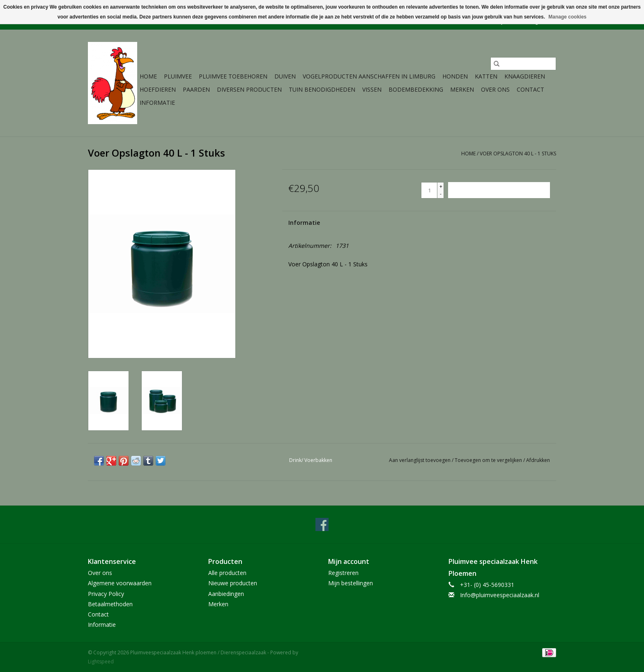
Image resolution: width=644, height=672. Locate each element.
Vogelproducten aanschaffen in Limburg (369, 76)
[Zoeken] (523, 64)
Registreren (343, 573)
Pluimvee (178, 76)
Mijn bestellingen (351, 583)
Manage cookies (567, 17)
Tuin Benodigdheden (322, 89)
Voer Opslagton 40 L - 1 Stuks (518, 154)
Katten (486, 76)
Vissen (372, 89)
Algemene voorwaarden (120, 583)
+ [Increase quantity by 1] (441, 186)
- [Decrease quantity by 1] (441, 194)
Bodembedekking (416, 89)
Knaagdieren (525, 76)
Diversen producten (249, 89)
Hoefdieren (158, 89)
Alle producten (227, 573)
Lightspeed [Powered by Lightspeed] (101, 662)
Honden (455, 76)
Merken (462, 89)
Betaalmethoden (110, 604)
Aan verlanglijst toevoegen (420, 460)
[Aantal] (429, 190)
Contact (530, 89)
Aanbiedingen (226, 594)
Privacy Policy (106, 594)
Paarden (196, 89)
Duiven (285, 76)
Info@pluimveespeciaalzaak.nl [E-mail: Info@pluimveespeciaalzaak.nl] (500, 595)
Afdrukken (538, 460)
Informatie (157, 103)
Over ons (495, 89)
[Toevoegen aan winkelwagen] (499, 190)
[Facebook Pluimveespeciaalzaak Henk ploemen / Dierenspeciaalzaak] (322, 524)
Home (148, 76)
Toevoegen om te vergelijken (489, 460)
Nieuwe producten (233, 583)
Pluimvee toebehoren (233, 76)
